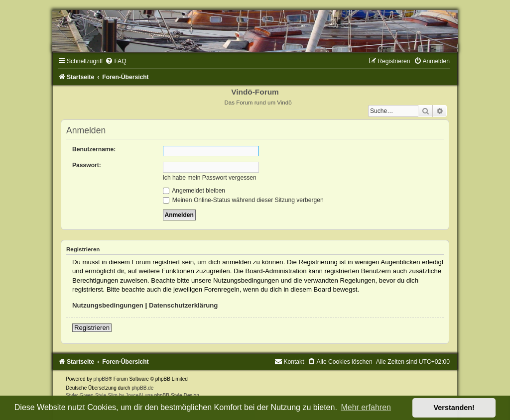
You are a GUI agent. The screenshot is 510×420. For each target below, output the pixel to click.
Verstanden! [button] (454, 408)
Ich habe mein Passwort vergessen (210, 178)
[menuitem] (116, 61)
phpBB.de (142, 388)
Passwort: (87, 165)
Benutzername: (94, 149)
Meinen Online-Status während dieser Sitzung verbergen (243, 200)
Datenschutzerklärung (184, 305)
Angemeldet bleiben (194, 191)
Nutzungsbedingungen (108, 305)
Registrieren (92, 328)
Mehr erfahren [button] (366, 407)
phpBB (101, 379)
